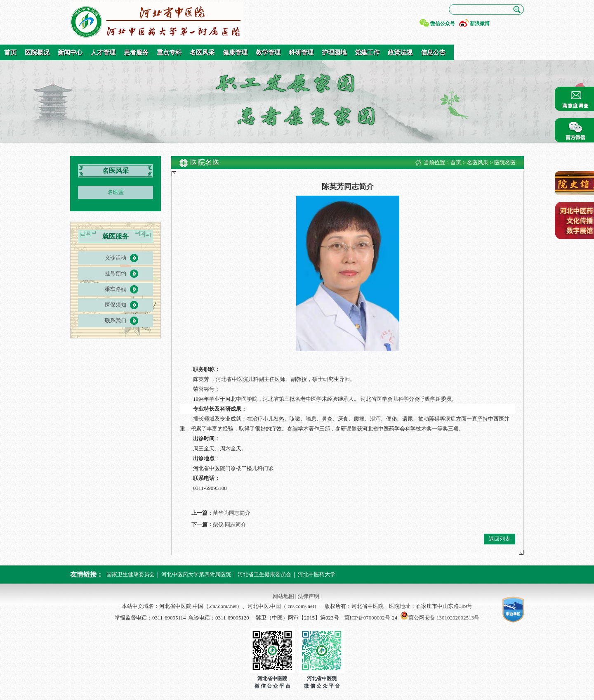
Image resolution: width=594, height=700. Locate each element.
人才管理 (103, 52)
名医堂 (116, 192)
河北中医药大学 (317, 574)
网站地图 (283, 596)
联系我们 (115, 320)
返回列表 (500, 539)
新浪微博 (480, 24)
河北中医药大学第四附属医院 (196, 574)
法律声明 (309, 596)
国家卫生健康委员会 (131, 574)
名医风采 (202, 52)
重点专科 (169, 52)
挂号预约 (115, 273)
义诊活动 (115, 258)
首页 (10, 52)
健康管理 (235, 52)
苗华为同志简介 (232, 513)
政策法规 (400, 52)
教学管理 (268, 52)
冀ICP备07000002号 (367, 618)
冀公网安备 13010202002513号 (444, 618)
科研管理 (301, 52)
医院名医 (505, 162)
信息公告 (433, 52)
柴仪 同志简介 (230, 524)
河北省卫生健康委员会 (264, 574)
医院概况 (37, 52)
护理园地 (334, 52)
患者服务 (136, 52)
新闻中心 (70, 52)
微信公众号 (443, 24)
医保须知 (115, 305)
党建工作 (367, 52)
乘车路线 (115, 289)
